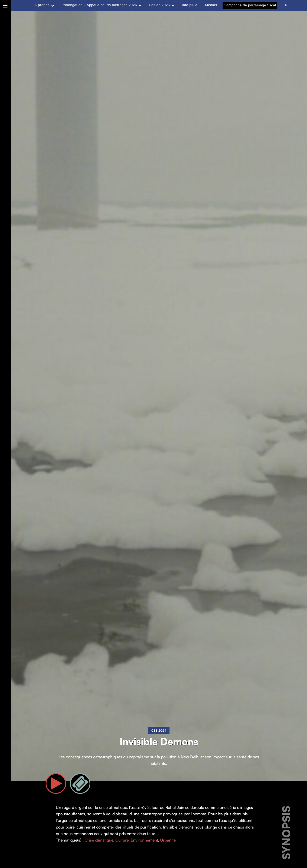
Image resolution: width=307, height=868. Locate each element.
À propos (42, 5)
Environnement (144, 840)
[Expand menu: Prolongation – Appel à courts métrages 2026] (140, 5)
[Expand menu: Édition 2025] (173, 5)
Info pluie (190, 5)
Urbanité (168, 840)
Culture (122, 840)
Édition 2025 (159, 5)
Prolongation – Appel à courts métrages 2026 (99, 5)
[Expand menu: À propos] (53, 5)
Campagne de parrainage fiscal (250, 5)
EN (285, 5)
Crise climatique (99, 840)
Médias (211, 5)
